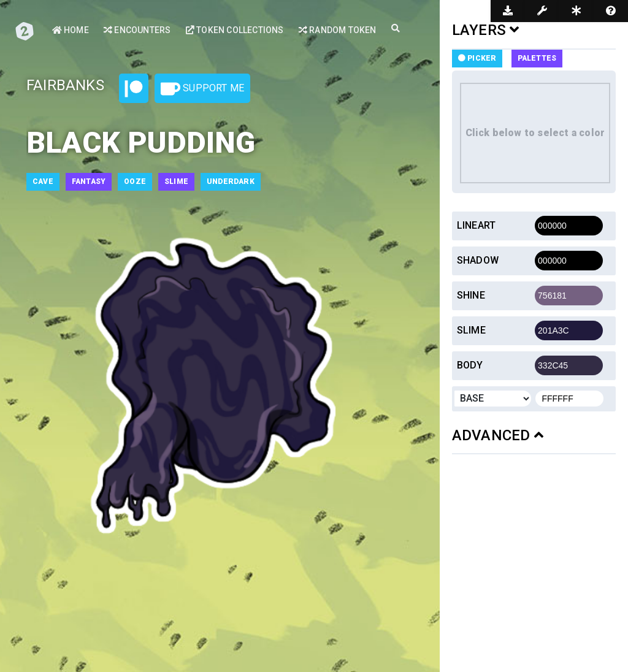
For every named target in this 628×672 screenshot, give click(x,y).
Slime (471, 330)
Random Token (338, 30)
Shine (471, 295)
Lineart (476, 225)
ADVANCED (498, 435)
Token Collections (235, 30)
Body (470, 365)
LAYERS (486, 30)
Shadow (478, 260)
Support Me (202, 89)
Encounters (137, 30)
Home (71, 30)
